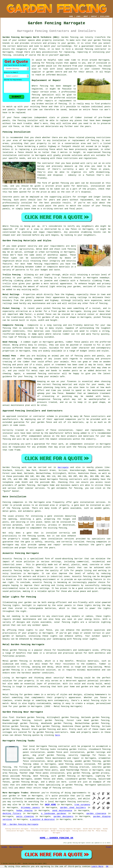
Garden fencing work (15, 467)
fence (17, 118)
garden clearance (96, 814)
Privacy (109, 847)
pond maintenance (62, 811)
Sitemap (4, 847)
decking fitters (12, 814)
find (11, 717)
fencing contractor (96, 49)
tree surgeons (82, 805)
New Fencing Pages (16, 847)
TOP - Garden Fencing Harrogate (20, 824)
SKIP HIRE (50, 805)
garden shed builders (73, 808)
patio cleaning (25, 816)
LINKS (78, 16)
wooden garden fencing (88, 761)
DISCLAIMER (105, 16)
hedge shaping (24, 811)
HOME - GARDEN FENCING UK (56, 838)
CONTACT (94, 16)
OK (107, 866)
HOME (71, 16)
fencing (95, 140)
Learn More (97, 866)
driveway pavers (30, 808)
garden (12, 796)
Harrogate (63, 467)
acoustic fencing (12, 571)
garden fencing (102, 40)
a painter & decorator (42, 819)
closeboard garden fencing (81, 779)
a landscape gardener (54, 814)
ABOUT (86, 16)
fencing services (62, 788)
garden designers (63, 816)
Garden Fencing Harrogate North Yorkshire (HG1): (31, 37)
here (57, 735)
